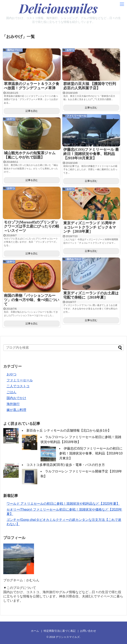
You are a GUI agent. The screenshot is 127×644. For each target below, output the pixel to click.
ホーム (35, 631)
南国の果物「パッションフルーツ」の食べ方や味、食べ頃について (32, 300)
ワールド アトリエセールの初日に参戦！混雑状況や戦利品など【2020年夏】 (63, 504)
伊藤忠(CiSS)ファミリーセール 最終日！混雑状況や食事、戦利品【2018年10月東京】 (91, 154)
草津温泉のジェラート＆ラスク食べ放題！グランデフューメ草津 (32, 86)
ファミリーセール (76, 116)
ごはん (11, 392)
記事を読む (32, 111)
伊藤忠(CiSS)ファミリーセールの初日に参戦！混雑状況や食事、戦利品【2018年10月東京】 (91, 453)
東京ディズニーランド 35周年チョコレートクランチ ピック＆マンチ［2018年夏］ (90, 227)
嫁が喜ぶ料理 (16, 410)
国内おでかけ (15, 50)
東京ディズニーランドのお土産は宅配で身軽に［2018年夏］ (91, 295)
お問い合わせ (88, 631)
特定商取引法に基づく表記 (60, 631)
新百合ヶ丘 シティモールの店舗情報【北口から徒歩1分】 (69, 430)
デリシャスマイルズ (68, 637)
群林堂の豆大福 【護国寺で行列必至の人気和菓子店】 (90, 86)
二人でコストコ (18, 386)
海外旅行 (13, 404)
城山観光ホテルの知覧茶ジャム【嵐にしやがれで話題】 (30, 155)
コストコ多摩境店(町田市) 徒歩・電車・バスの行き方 (66, 465)
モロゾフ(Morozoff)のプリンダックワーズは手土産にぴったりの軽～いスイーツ (32, 227)
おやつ (70, 50)
